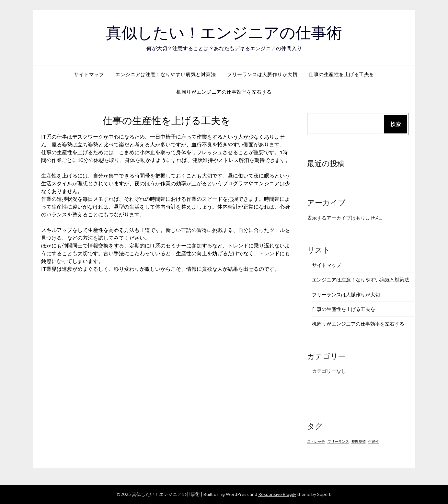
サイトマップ (89, 74)
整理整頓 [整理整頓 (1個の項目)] (359, 441)
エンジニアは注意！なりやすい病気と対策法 (166, 74)
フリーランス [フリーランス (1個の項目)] (338, 441)
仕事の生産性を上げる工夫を (341, 74)
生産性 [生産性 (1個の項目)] (374, 441)
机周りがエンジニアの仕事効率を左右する (224, 92)
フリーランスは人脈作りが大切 (262, 74)
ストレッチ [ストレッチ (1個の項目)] (316, 441)
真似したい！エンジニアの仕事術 (224, 33)
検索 (396, 124)
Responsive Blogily (277, 494)
